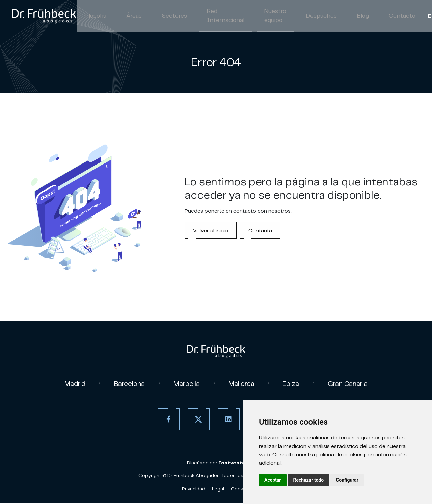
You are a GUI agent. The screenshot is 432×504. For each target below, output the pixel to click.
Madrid (67, 384)
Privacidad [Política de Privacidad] (194, 489)
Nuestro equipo (246, 16)
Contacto (364, 16)
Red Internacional (202, 16)
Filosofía (92, 16)
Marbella (185, 384)
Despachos (295, 16)
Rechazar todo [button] (309, 480)
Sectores (159, 16)
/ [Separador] (396, 17)
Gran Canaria (355, 384)
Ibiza (295, 384)
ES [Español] (389, 17)
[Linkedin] (227, 420)
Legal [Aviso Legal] (218, 489)
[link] (44, 16)
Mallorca (244, 384)
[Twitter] (197, 420)
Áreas (125, 16)
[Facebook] (167, 420)
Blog (331, 16)
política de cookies (340, 454)
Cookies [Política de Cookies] (240, 489)
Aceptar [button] (273, 480)
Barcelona (124, 384)
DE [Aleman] (418, 17)
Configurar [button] (347, 480)
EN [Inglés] (403, 17)
